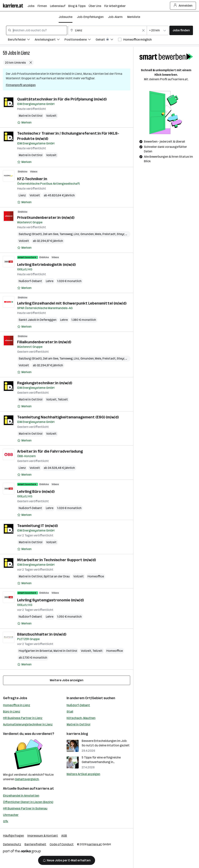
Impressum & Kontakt (43, 836)
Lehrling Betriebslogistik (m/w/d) (46, 265)
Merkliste (134, 17)
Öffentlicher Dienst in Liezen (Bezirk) (28, 802)
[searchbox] (37, 30)
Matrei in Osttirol (31, 116)
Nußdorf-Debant (30, 281)
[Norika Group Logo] (22, 852)
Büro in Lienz (12, 712)
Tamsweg (66, 234)
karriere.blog (77, 734)
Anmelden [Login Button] (183, 6)
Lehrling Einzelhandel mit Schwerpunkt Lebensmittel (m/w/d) (72, 303)
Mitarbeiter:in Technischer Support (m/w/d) (56, 560)
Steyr (121, 234)
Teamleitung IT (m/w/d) (37, 526)
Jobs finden (181, 30)
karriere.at (45, 789)
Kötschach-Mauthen (81, 718)
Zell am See (51, 234)
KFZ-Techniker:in (32, 179)
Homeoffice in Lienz (17, 705)
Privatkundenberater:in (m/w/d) (46, 218)
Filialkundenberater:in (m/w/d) (44, 342)
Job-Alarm (115, 17)
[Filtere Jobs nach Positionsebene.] (80, 40)
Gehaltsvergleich (27, 779)
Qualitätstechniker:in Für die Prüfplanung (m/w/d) (62, 99)
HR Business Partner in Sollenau (25, 808)
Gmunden (87, 234)
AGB (64, 836)
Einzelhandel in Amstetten (21, 796)
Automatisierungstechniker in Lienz (28, 724)
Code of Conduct (62, 844)
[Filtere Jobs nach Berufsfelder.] (21, 40)
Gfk (6, 821)
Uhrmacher (11, 815)
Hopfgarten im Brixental (35, 651)
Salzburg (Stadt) (30, 234)
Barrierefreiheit (35, 844)
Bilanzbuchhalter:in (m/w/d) (42, 634)
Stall (70, 712)
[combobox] (37, 30)
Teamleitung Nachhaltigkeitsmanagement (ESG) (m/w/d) (68, 417)
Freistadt (109, 234)
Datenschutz (12, 844)
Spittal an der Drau (57, 576)
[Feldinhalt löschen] (143, 30)
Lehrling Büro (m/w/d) (36, 491)
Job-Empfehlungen (90, 17)
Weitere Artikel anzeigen (83, 774)
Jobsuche (66, 17)
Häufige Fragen (13, 836)
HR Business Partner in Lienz (23, 718)
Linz (76, 234)
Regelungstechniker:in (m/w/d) (45, 383)
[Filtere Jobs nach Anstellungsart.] (50, 40)
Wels (98, 234)
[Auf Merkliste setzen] (24, 123)
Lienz (25, 53)
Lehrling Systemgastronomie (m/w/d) (50, 600)
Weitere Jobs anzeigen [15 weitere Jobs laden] (67, 680)
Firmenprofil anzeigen (21, 85)
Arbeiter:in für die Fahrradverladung (50, 451)
